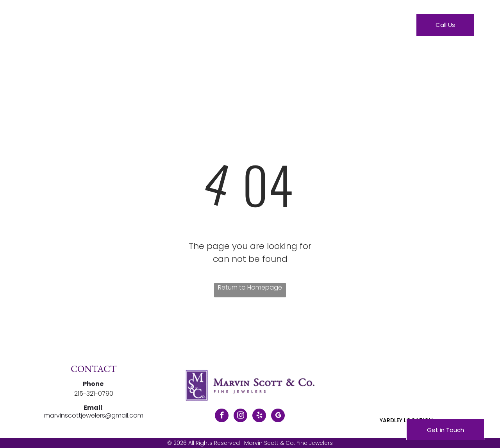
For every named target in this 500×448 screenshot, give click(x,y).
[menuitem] (164, 27)
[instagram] (240, 416)
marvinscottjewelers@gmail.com (94, 415)
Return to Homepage (250, 287)
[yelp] (259, 416)
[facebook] (222, 416)
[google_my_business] (278, 416)
